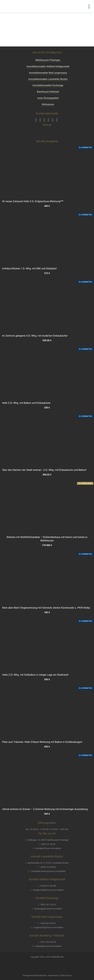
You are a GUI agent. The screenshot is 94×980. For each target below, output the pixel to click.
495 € (47, 206)
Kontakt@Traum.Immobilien (48, 848)
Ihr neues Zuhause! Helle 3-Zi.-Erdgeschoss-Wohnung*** (33, 201)
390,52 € (47, 475)
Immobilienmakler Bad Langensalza (48, 73)
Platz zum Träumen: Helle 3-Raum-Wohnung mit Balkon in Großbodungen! (42, 742)
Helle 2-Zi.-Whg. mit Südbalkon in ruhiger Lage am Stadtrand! (35, 675)
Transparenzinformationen (34, 975)
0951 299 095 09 (48, 942)
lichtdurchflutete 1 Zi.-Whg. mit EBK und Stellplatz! (29, 269)
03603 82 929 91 (48, 923)
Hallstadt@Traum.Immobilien (48, 946)
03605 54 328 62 (48, 867)
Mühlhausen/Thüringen (48, 60)
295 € (47, 680)
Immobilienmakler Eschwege (48, 85)
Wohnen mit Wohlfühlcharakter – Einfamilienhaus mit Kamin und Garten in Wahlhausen (47, 539)
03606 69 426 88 (48, 886)
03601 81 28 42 (48, 844)
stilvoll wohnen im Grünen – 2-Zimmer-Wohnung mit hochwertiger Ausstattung (45, 809)
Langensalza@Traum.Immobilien (48, 927)
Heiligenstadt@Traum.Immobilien (48, 890)
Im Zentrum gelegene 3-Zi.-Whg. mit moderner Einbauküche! (35, 336)
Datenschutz (66, 975)
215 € (47, 273)
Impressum (53, 975)
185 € (47, 613)
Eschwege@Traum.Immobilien (48, 909)
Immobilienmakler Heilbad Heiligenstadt (48, 66)
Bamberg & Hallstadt (48, 92)
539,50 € (47, 341)
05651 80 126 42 (48, 904)
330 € (47, 408)
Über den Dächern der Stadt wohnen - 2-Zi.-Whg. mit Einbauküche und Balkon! (44, 470)
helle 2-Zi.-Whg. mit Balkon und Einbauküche (26, 403)
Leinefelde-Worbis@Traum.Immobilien (48, 871)
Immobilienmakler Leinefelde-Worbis (48, 79)
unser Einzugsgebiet (48, 98)
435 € (47, 747)
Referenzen (48, 104)
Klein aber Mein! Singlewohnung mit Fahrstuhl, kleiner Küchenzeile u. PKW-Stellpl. (46, 608)
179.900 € (47, 546)
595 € (47, 814)
